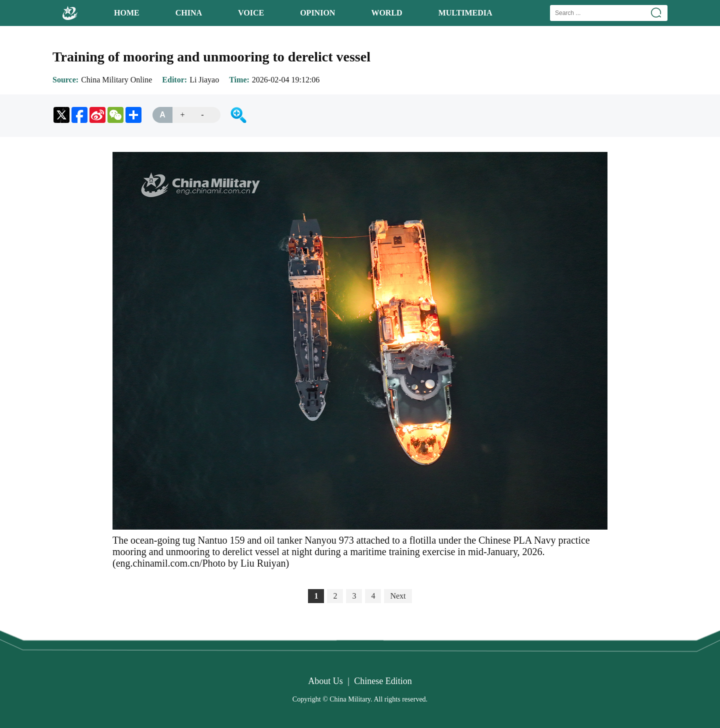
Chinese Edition (383, 681)
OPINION (317, 13)
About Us (325, 681)
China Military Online (116, 80)
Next (398, 596)
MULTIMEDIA (465, 13)
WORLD (386, 13)
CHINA (189, 13)
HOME (127, 13)
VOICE (251, 13)
